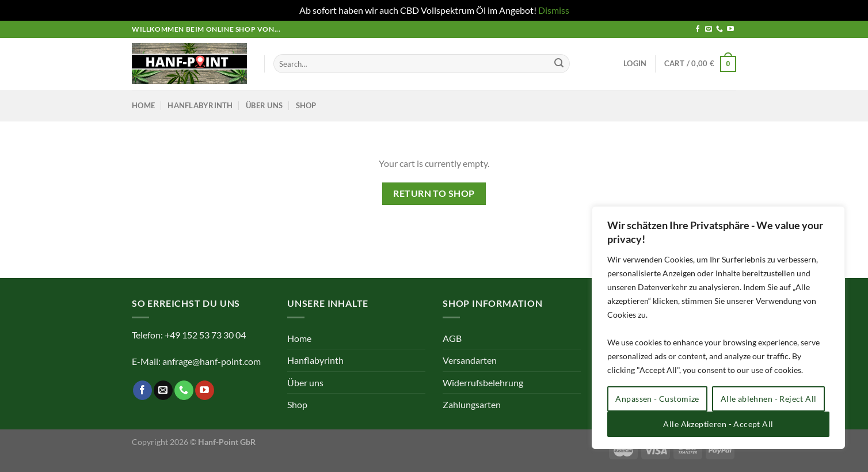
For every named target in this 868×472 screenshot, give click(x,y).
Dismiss (554, 10)
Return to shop (434, 193)
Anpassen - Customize (657, 399)
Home (143, 105)
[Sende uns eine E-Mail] (709, 29)
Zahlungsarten (472, 404)
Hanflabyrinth (200, 105)
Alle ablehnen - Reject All (769, 399)
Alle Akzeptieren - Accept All (718, 424)
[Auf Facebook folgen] (698, 29)
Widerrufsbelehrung (483, 382)
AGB (452, 338)
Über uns (264, 105)
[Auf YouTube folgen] (730, 29)
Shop (306, 105)
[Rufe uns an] (719, 29)
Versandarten (470, 360)
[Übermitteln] (559, 64)
